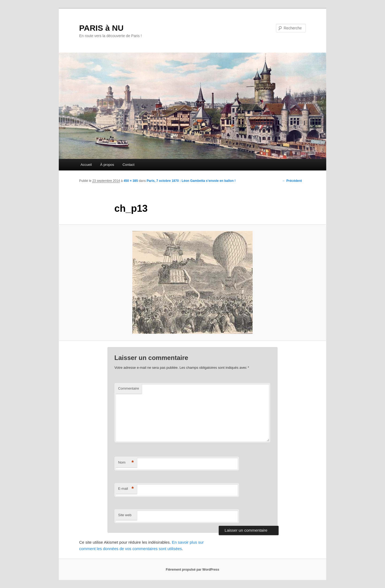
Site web (125, 515)
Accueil (86, 165)
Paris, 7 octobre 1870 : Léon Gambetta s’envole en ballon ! (191, 181)
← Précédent (292, 181)
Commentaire (129, 388)
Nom (126, 463)
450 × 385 (131, 181)
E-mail (126, 489)
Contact (128, 165)
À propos (107, 165)
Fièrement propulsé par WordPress (192, 570)
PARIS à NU (101, 28)
